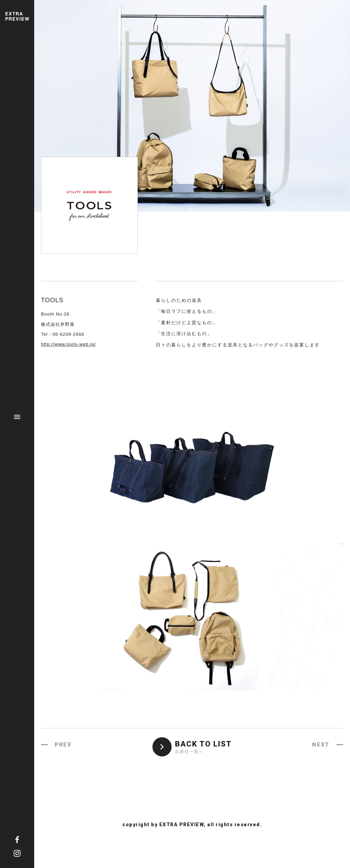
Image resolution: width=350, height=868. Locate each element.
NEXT (321, 745)
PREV (63, 745)
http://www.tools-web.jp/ (69, 344)
